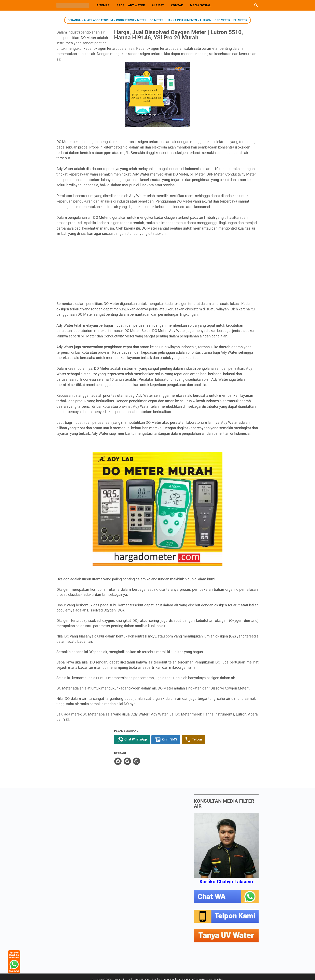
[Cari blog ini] (256, 5)
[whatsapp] (155, 755)
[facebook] (137, 755)
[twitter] (146, 755)
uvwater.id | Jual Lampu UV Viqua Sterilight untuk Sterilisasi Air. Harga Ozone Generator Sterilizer (168, 974)
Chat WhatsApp (151, 734)
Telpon (213, 734)
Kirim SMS (185, 734)
